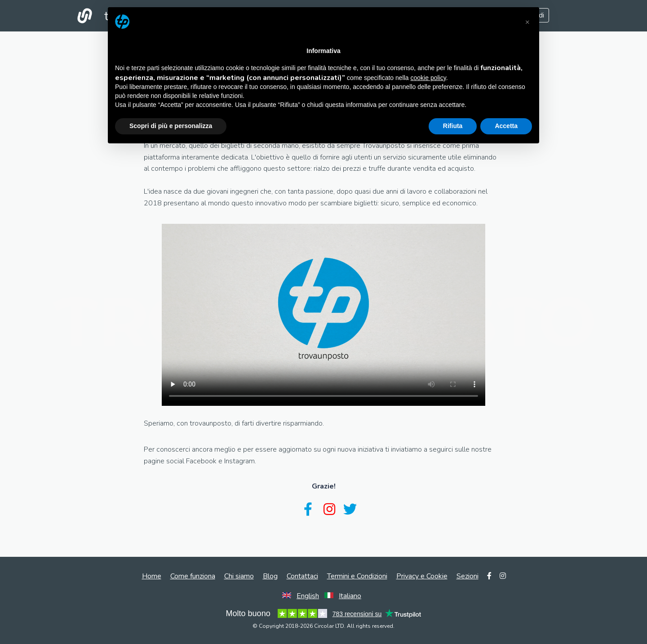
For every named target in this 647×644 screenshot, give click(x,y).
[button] (527, 22)
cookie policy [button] (428, 78)
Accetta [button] (506, 126)
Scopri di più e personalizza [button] (171, 126)
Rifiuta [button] (453, 126)
